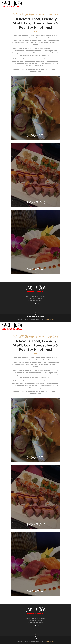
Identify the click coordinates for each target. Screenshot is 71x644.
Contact (41, 316)
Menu (29, 316)
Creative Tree (50, 320)
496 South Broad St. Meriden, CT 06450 (37, 297)
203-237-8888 (38, 300)
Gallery (34, 316)
